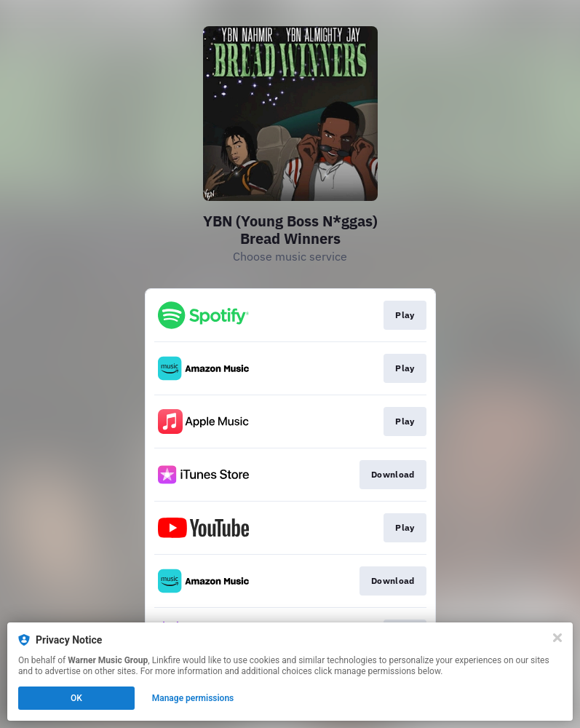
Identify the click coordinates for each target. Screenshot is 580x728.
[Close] (557, 638)
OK (76, 698)
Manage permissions (193, 698)
